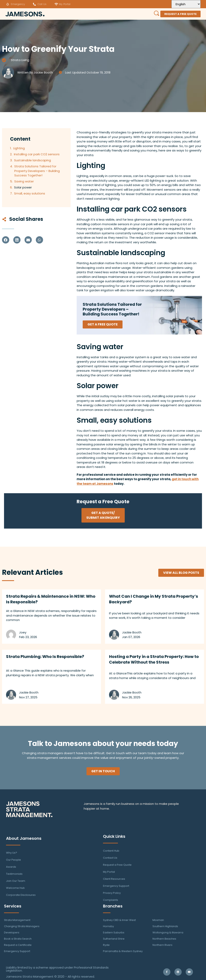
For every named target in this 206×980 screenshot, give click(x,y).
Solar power (23, 187)
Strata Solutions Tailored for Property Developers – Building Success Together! (37, 171)
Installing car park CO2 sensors (37, 154)
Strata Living (20, 60)
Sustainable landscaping (32, 160)
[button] (6, 240)
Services (13, 906)
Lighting (19, 148)
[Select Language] (186, 4)
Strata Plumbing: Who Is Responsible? (45, 657)
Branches (113, 906)
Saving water (24, 181)
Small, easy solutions (30, 193)
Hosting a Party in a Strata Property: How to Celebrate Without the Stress (154, 659)
